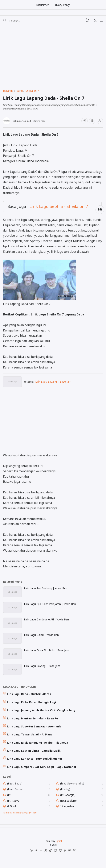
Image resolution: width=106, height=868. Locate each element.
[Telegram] (35, 863)
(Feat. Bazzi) (15, 793)
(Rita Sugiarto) (69, 810)
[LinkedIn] (71, 863)
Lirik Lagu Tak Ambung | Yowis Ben (46, 593)
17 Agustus (68, 816)
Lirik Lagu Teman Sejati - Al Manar (31, 743)
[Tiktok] (50, 863)
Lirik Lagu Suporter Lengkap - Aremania (35, 734)
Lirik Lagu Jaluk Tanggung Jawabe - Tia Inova (38, 751)
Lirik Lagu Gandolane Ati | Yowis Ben (47, 624)
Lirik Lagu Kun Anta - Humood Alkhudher (35, 768)
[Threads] (61, 863)
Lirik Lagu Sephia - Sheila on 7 (59, 210)
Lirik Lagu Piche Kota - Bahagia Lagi (32, 709)
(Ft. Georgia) (68, 805)
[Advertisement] (53, 57)
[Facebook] (40, 863)
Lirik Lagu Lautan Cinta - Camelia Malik (34, 759)
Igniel (59, 852)
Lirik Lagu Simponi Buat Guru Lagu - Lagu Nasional (42, 776)
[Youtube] (76, 863)
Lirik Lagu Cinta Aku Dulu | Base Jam (47, 656)
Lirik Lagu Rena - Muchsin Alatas (30, 701)
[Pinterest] (66, 863)
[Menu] (101, 22)
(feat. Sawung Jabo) (73, 793)
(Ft (9, 805)
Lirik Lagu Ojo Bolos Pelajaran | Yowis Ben (50, 608)
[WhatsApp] (30, 863)
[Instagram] (56, 863)
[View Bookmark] (86, 22)
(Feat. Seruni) (16, 799)
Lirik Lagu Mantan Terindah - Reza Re (33, 726)
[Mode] (94, 22)
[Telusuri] (5, 22)
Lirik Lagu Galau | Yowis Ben (42, 640)
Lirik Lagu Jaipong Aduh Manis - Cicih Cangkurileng (42, 717)
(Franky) (66, 799)
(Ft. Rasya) (14, 810)
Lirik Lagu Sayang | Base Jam (55, 385)
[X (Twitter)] (45, 863)
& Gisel (12, 816)
